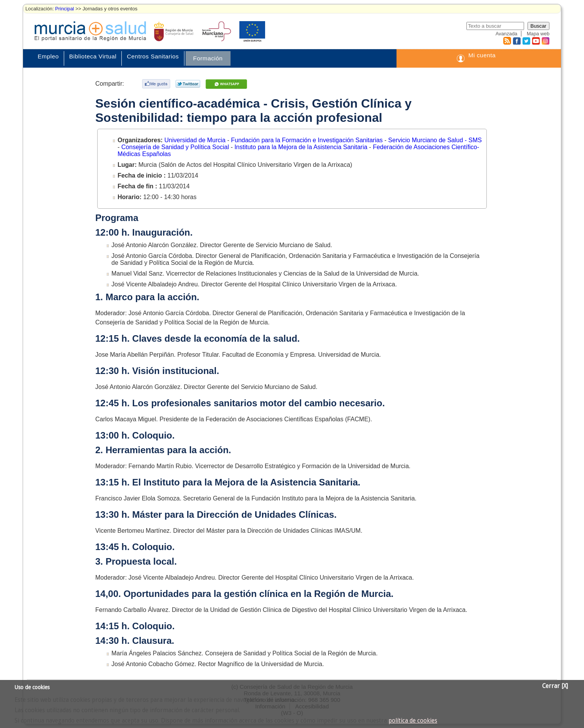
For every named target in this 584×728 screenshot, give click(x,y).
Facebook (516, 41)
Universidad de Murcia (196, 140)
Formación (208, 58)
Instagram (545, 41)
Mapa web (538, 34)
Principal (65, 9)
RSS (507, 41)
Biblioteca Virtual (93, 56)
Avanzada (507, 34)
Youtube (536, 41)
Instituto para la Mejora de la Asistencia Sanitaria (302, 147)
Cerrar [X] (555, 686)
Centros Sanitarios (153, 56)
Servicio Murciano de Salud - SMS (435, 140)
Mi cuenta (482, 55)
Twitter (526, 41)
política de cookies (413, 721)
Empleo (48, 56)
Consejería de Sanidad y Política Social (176, 147)
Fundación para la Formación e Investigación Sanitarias (308, 140)
